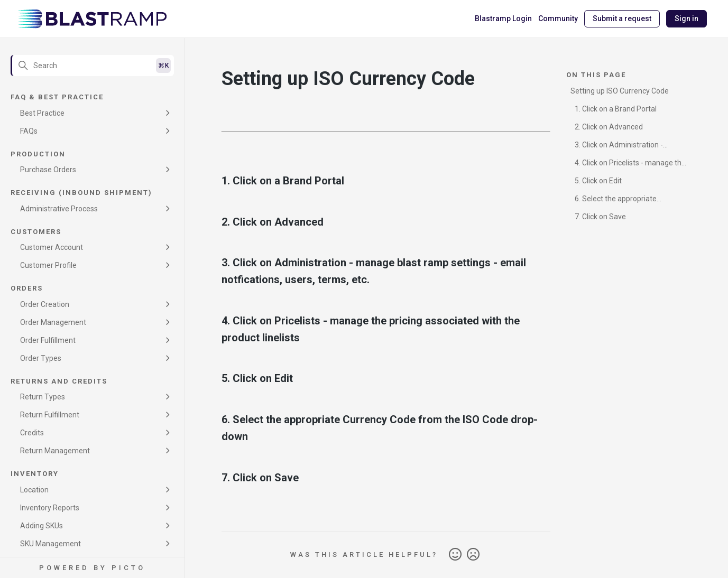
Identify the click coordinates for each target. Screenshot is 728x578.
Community (558, 18)
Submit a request (622, 18)
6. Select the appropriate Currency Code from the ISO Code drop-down (627, 201)
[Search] (92, 66)
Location (34, 490)
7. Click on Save (600, 217)
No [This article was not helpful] (473, 555)
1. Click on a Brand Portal (616, 109)
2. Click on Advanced (609, 127)
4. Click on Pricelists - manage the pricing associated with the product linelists (629, 165)
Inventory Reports (50, 508)
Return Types (43, 397)
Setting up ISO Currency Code (620, 91)
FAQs (29, 131)
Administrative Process (59, 209)
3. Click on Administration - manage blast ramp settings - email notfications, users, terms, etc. (624, 147)
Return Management (55, 451)
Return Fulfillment (50, 415)
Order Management (53, 322)
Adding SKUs (42, 526)
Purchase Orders (48, 170)
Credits (32, 433)
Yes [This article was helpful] (455, 555)
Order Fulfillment (48, 340)
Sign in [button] (686, 18)
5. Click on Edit (598, 181)
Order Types (41, 358)
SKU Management (50, 544)
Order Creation (45, 304)
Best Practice (42, 113)
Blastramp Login (503, 18)
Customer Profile (48, 265)
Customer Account (52, 247)
